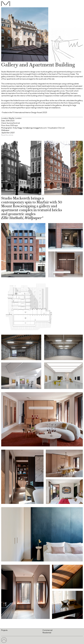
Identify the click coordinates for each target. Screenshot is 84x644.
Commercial (47, 630)
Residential (47, 633)
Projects (4, 630)
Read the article (7, 135)
